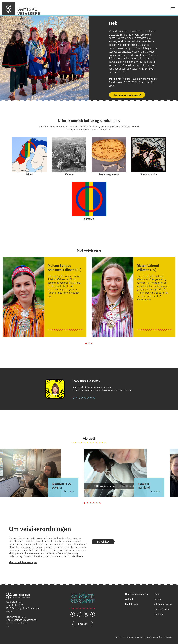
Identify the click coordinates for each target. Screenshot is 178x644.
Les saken (69, 491)
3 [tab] (92, 343)
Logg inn (83, 624)
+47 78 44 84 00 (19, 623)
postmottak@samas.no (25, 620)
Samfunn (158, 614)
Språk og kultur (161, 609)
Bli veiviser (103, 541)
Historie (158, 599)
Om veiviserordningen (137, 594)
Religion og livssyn (163, 604)
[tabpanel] (44, 297)
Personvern (119, 637)
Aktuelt (129, 599)
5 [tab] (97, 503)
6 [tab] (100, 503)
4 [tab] (94, 503)
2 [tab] (89, 343)
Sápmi (157, 594)
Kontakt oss (131, 604)
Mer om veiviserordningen (23, 562)
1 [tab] (86, 343)
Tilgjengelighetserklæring (136, 637)
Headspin (169, 637)
